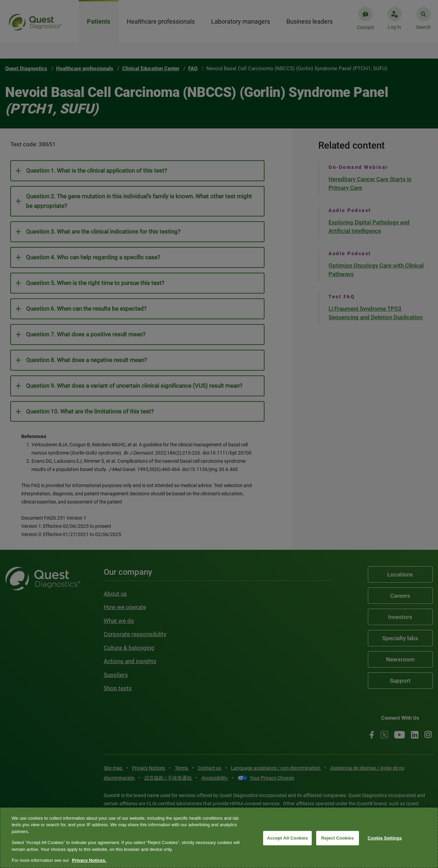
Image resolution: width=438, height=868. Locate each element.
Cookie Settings (385, 838)
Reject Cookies (338, 838)
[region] (219, 838)
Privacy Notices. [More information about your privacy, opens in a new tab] (89, 860)
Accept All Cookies (287, 838)
